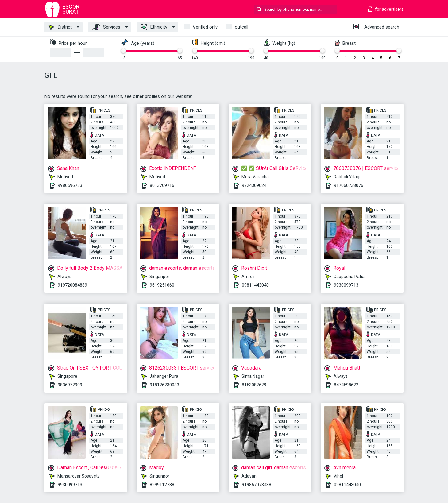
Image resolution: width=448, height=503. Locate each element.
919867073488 (257, 485)
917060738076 (349, 185)
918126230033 (164, 385)
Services (106, 27)
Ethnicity (154, 27)
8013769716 (162, 185)
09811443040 (255, 285)
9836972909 (70, 385)
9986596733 (70, 185)
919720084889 (72, 285)
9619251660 (162, 285)
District (60, 27)
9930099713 (346, 285)
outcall (241, 27)
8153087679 (254, 385)
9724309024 (254, 185)
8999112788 (162, 485)
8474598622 (346, 385)
